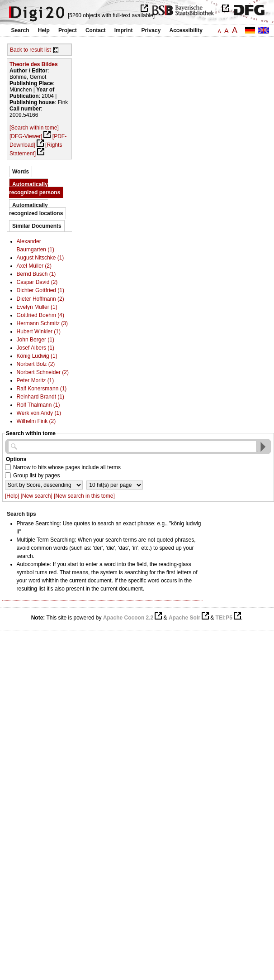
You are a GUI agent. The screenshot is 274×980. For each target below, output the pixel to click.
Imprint (124, 30)
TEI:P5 (224, 618)
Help (44, 30)
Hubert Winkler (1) (39, 331)
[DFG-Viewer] (26, 136)
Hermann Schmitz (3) (42, 323)
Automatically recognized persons (35, 188)
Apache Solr (184, 618)
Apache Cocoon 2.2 (128, 618)
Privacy (151, 30)
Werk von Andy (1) (39, 413)
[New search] (37, 496)
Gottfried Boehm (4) (40, 315)
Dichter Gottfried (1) (40, 290)
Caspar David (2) (37, 282)
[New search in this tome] (84, 496)
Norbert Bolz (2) (36, 364)
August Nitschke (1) (40, 258)
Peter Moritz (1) (35, 380)
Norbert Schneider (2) (43, 372)
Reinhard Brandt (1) (40, 397)
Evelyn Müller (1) (37, 307)
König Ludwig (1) (37, 356)
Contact (96, 30)
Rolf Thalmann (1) (38, 405)
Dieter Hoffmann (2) (40, 299)
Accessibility (186, 30)
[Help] (12, 496)
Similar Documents (37, 226)
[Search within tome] (34, 128)
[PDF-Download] (38, 141)
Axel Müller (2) (34, 266)
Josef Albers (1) (35, 348)
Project (68, 30)
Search (20, 30)
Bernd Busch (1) (36, 274)
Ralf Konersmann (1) (42, 389)
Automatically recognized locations (36, 209)
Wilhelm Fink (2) (36, 421)
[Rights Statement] (36, 149)
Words (21, 172)
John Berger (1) (35, 340)
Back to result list (31, 50)
